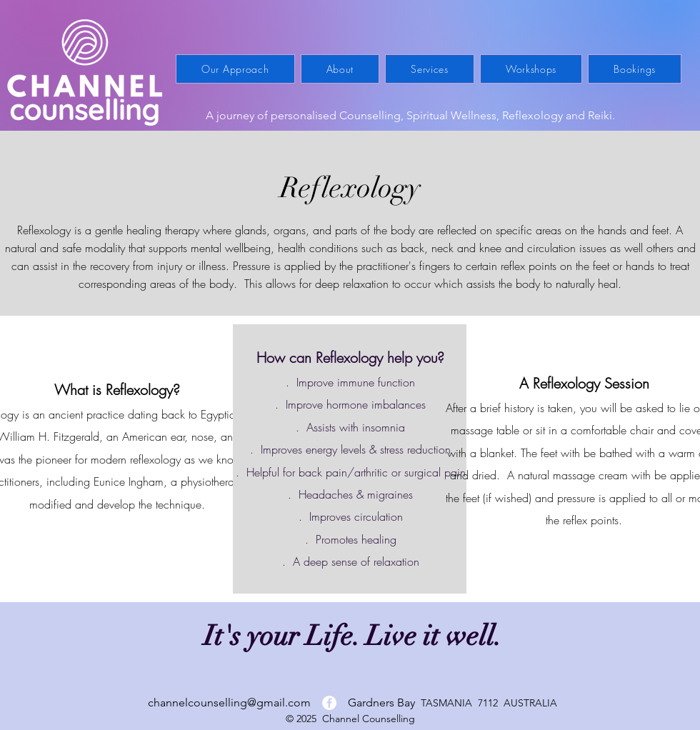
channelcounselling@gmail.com (229, 702)
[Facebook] (329, 703)
